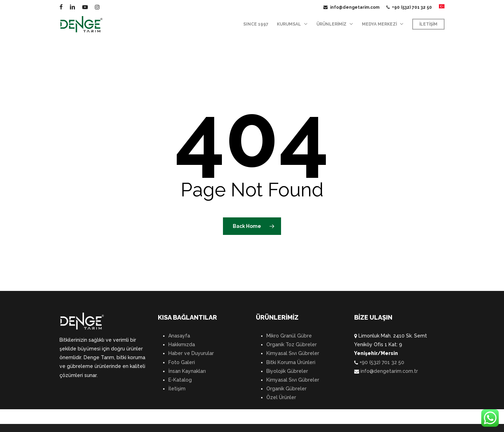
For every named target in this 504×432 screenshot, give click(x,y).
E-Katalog (180, 380)
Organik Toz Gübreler (292, 344)
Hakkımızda (182, 344)
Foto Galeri (182, 362)
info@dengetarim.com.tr (388, 371)
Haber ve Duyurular (191, 353)
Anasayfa (179, 336)
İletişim (177, 389)
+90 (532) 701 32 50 (381, 362)
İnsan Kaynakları (187, 371)
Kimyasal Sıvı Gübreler (293, 353)
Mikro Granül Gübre (289, 336)
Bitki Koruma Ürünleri (291, 362)
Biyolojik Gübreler (287, 371)
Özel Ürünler (281, 397)
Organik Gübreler (286, 389)
